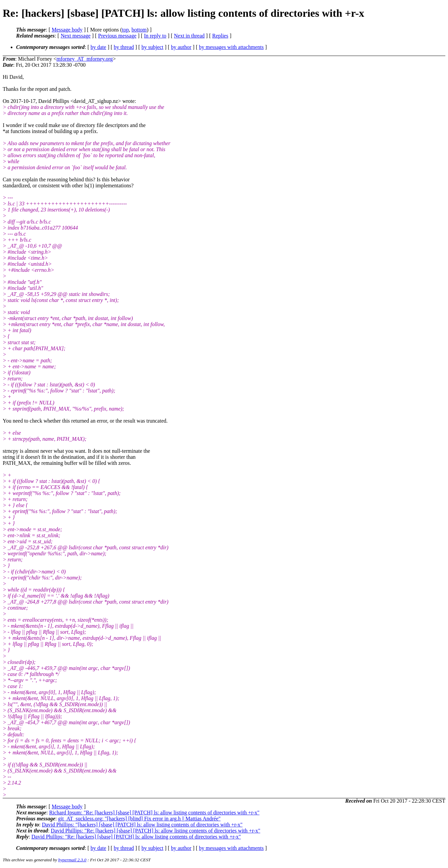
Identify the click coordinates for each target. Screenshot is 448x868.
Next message (76, 36)
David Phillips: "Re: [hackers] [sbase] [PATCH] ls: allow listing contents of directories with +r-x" (156, 831)
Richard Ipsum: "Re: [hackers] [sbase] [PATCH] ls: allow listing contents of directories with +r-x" (154, 813)
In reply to (155, 36)
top (125, 30)
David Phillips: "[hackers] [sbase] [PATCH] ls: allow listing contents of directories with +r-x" (142, 825)
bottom (139, 30)
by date (98, 47)
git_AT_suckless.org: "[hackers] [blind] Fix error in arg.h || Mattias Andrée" (139, 819)
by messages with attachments (231, 47)
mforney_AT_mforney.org (85, 59)
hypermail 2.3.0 (72, 860)
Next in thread (189, 36)
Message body (67, 30)
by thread (124, 47)
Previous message (117, 36)
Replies (220, 36)
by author (181, 47)
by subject (152, 47)
